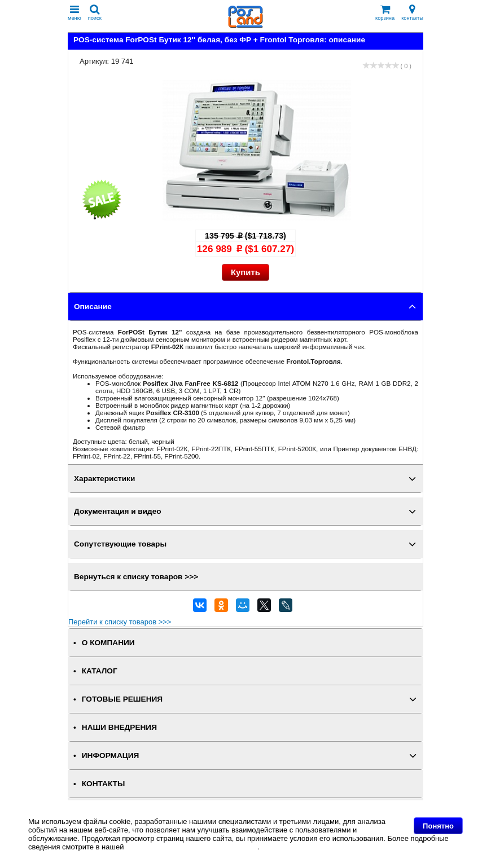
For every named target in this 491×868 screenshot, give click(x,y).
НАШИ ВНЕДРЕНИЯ (119, 727)
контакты (412, 13)
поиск (95, 13)
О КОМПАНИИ (108, 643)
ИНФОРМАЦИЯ (111, 755)
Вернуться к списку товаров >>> (136, 577)
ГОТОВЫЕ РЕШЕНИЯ (122, 699)
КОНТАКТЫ (103, 784)
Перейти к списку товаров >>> (120, 622)
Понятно (438, 826)
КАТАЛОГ (100, 671)
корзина (385, 13)
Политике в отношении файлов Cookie (192, 847)
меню (74, 13)
